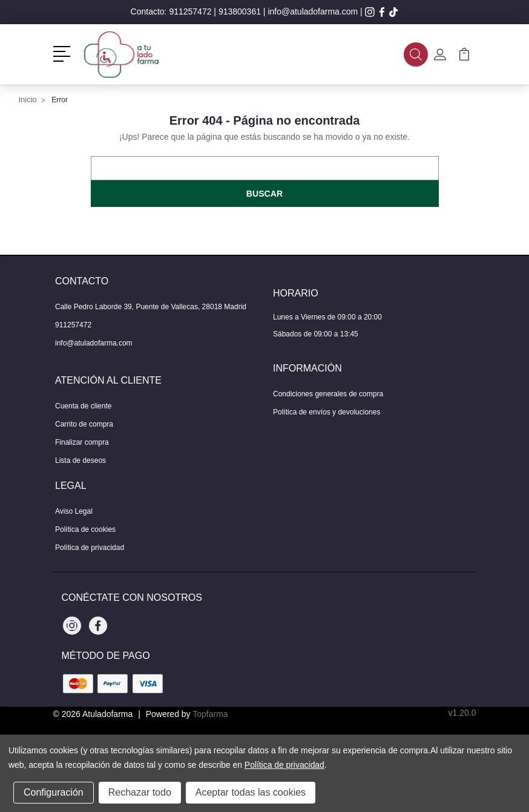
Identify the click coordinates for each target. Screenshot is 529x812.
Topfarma (210, 714)
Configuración (54, 792)
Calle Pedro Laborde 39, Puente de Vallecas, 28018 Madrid (151, 307)
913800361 (240, 11)
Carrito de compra (84, 424)
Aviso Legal (74, 511)
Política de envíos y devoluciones (327, 412)
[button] (64, 53)
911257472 (190, 11)
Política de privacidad (90, 548)
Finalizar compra (82, 442)
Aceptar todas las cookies (251, 792)
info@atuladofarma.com (313, 11)
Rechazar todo (140, 792)
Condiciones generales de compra (328, 394)
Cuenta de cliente (83, 406)
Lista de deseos (80, 460)
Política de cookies (85, 529)
